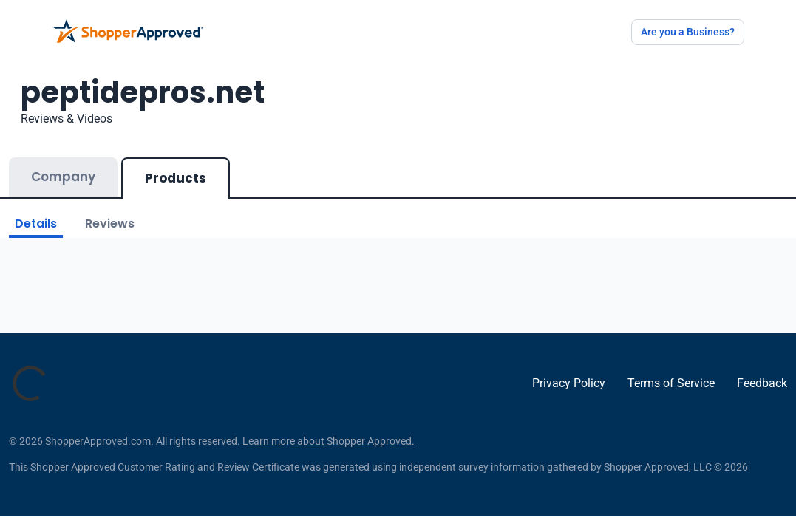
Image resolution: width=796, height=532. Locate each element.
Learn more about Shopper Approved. (329, 441)
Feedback (762, 383)
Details (36, 224)
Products (176, 178)
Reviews (110, 224)
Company (63, 177)
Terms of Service (671, 383)
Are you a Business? (688, 32)
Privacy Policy (569, 383)
